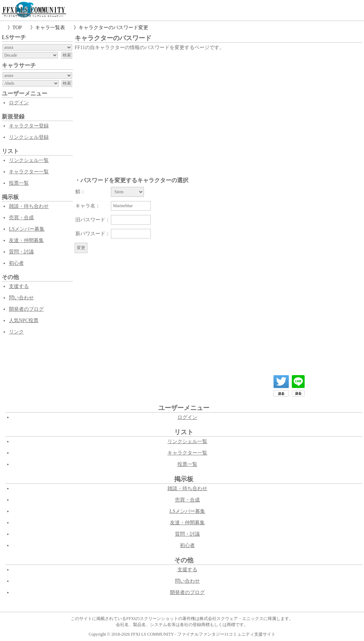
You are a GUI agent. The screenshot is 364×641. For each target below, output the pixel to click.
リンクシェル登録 (29, 137)
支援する (19, 286)
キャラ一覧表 (50, 28)
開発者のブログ (26, 309)
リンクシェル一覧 (29, 160)
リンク (16, 332)
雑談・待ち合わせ (29, 206)
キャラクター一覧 (29, 172)
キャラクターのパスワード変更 (113, 28)
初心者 (16, 263)
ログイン (19, 103)
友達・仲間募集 (26, 240)
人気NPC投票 (24, 320)
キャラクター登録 (29, 126)
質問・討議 (21, 252)
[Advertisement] (218, 106)
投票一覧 (19, 183)
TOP (17, 28)
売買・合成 (21, 218)
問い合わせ (21, 298)
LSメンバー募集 (27, 229)
